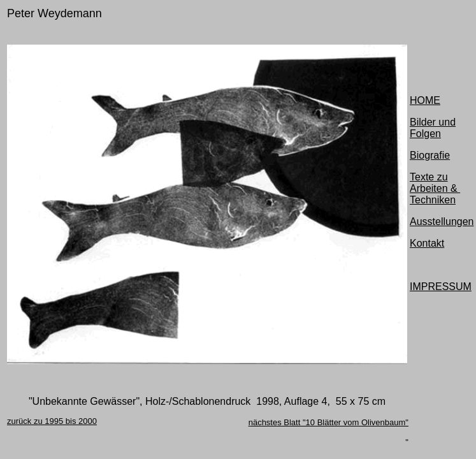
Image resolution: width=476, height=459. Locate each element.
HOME (425, 100)
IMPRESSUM (441, 287)
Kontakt (427, 243)
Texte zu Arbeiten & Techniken (435, 188)
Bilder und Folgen (433, 128)
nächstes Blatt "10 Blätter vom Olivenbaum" (328, 422)
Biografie (430, 155)
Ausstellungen (442, 222)
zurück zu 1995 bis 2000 (52, 421)
